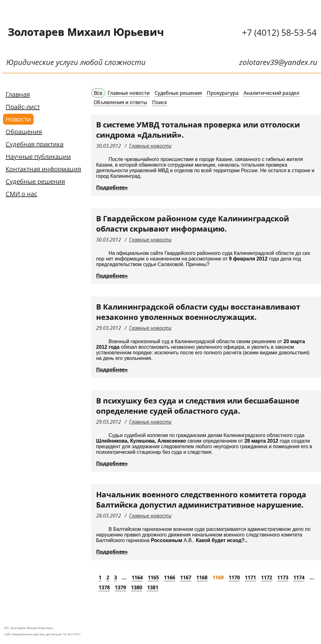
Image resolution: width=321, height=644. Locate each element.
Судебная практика (35, 144)
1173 (283, 577)
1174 (299, 577)
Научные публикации (38, 156)
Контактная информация (43, 169)
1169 (218, 577)
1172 (267, 577)
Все (98, 93)
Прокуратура (223, 93)
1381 (153, 587)
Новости (18, 119)
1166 (170, 577)
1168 (202, 577)
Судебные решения (35, 181)
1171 (250, 577)
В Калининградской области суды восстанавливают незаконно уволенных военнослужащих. (198, 312)
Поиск (160, 102)
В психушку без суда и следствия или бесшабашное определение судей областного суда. (198, 406)
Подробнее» (112, 187)
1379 (120, 587)
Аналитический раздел (271, 93)
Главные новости (129, 93)
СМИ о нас (21, 194)
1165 (153, 577)
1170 (234, 577)
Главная (18, 94)
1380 (137, 587)
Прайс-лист (23, 107)
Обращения (24, 132)
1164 (137, 577)
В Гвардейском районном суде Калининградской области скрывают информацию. (193, 223)
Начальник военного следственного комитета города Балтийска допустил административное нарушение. (201, 499)
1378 (104, 587)
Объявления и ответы (120, 102)
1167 (186, 577)
